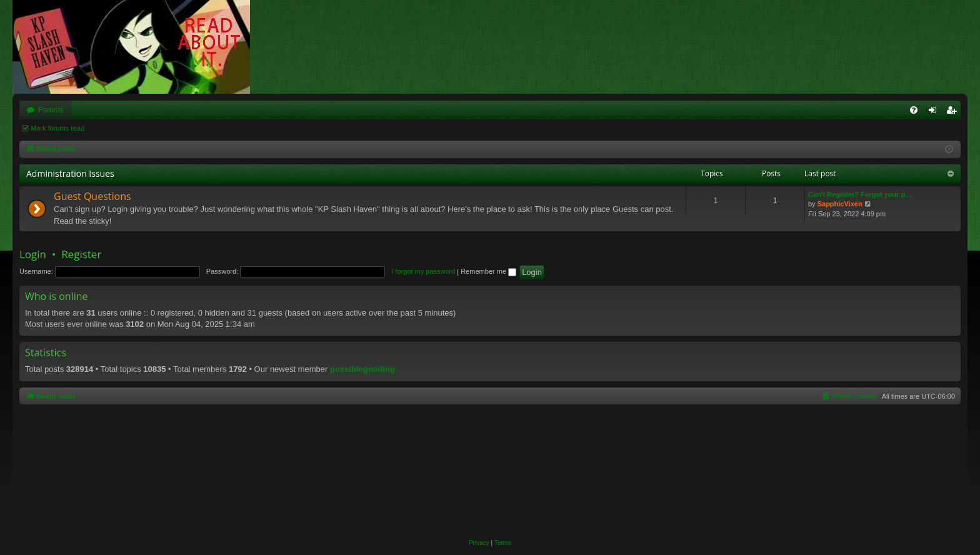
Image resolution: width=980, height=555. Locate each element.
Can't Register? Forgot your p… (860, 194)
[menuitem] (914, 110)
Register (81, 254)
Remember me (488, 271)
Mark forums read (57, 128)
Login (33, 254)
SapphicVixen (840, 204)
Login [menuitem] (935, 112)
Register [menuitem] (954, 112)
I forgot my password (423, 271)
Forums (51, 110)
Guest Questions (92, 196)
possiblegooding (362, 369)
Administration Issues (70, 173)
